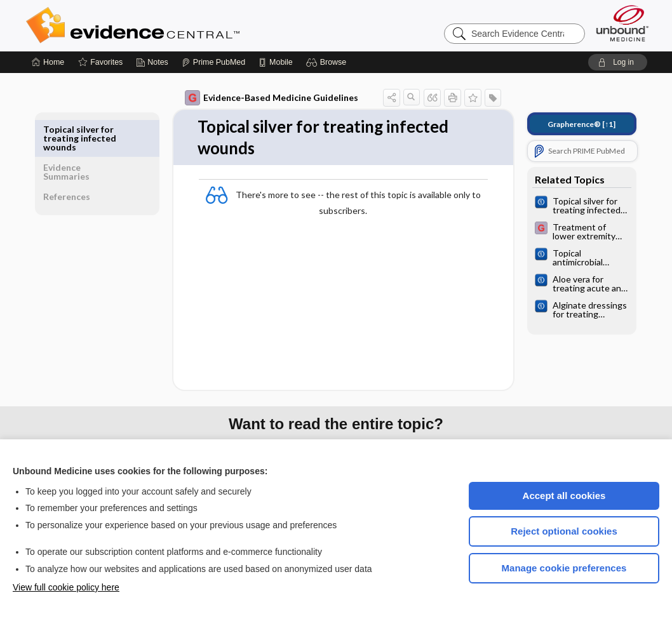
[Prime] (213, 62)
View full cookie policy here (66, 587)
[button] (328, 62)
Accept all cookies (564, 496)
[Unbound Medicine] (622, 23)
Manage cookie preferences (564, 568)
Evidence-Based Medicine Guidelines (263, 98)
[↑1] (573, 124)
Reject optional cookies (564, 531)
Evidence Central (184, 25)
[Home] (48, 62)
